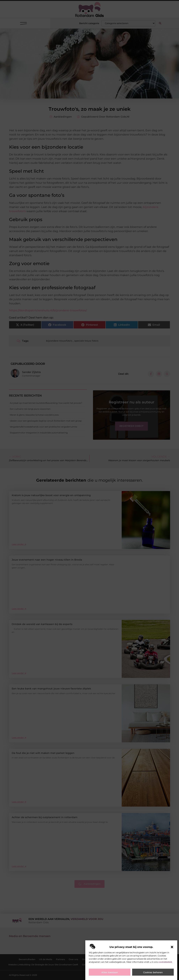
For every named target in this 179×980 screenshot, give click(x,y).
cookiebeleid (165, 962)
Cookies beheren (153, 972)
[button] (172, 947)
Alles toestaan (110, 972)
